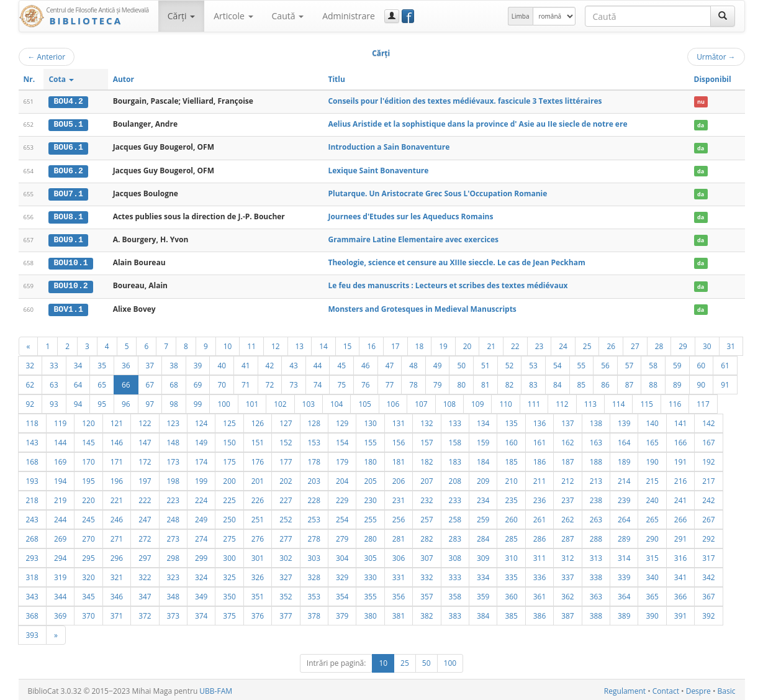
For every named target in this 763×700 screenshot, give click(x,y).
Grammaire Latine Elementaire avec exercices (413, 238)
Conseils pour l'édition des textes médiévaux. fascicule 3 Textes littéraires (465, 101)
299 (201, 555)
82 (510, 382)
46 (366, 363)
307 (427, 555)
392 (708, 613)
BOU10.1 (70, 261)
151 (258, 440)
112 (562, 401)
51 (485, 363)
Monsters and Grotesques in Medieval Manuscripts (422, 307)
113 (590, 401)
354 (342, 594)
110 (505, 401)
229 (342, 498)
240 (652, 498)
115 (646, 401)
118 (32, 420)
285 (511, 536)
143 (32, 440)
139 (624, 420)
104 (336, 401)
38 (174, 363)
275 (229, 536)
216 (680, 478)
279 (342, 536)
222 (145, 498)
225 (229, 498)
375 (229, 613)
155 (370, 440)
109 (477, 401)
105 (364, 401)
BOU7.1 (68, 193)
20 (467, 343)
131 (399, 420)
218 (32, 498)
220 (88, 498)
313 (596, 555)
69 (198, 382)
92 (30, 401)
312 (567, 555)
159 (483, 440)
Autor (124, 79)
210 (511, 478)
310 (511, 555)
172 (145, 459)
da (701, 125)
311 (540, 555)
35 (102, 363)
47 (390, 363)
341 (680, 575)
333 (455, 575)
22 (515, 343)
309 (483, 555)
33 (54, 363)
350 (229, 594)
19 (443, 343)
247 (145, 517)
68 (174, 382)
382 (427, 613)
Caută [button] (288, 16)
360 (511, 594)
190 (652, 459)
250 (229, 517)
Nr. (29, 79)
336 (540, 575)
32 (30, 363)
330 (370, 575)
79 (438, 382)
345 (88, 594)
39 (198, 363)
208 (455, 478)
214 (624, 478)
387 (567, 613)
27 (635, 343)
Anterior (47, 57)
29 (683, 343)
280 (370, 536)
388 (596, 613)
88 (653, 382)
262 (567, 517)
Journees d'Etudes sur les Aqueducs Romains (410, 215)
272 (145, 536)
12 (276, 343)
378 (314, 613)
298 (173, 555)
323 (173, 575)
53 (533, 363)
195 (88, 478)
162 (567, 440)
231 (399, 498)
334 (483, 575)
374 (201, 613)
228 (314, 498)
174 (201, 459)
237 (567, 498)
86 (605, 382)
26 (611, 343)
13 (300, 343)
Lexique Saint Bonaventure (378, 169)
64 (78, 382)
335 (511, 575)
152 (286, 440)
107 (421, 401)
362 (567, 594)
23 (540, 343)
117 (703, 401)
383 (455, 613)
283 (455, 536)
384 (483, 613)
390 (652, 613)
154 (342, 440)
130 (370, 420)
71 (246, 382)
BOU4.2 (68, 101)
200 (229, 478)
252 (286, 517)
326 (258, 575)
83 (533, 382)
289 (624, 536)
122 (145, 420)
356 (399, 594)
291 (680, 536)
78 (413, 382)
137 (567, 420)
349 (201, 594)
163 (596, 440)
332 (427, 575)
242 (708, 498)
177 (286, 459)
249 (201, 517)
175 (229, 459)
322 (145, 575)
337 (567, 575)
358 (455, 594)
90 (702, 382)
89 (677, 382)
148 (173, 440)
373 (173, 613)
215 (652, 478)
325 (229, 575)
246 (117, 517)
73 (294, 382)
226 (258, 498)
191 (680, 459)
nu (701, 102)
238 (596, 498)
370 (88, 613)
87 (630, 382)
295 (88, 555)
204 (342, 478)
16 (371, 343)
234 (483, 498)
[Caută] (723, 16)
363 (596, 594)
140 (652, 420)
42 (270, 363)
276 (258, 536)
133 (455, 420)
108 (449, 401)
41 (246, 363)
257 (427, 517)
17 (395, 343)
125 (229, 420)
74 (318, 382)
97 (150, 401)
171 (117, 459)
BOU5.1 (68, 124)
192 (708, 459)
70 (222, 382)
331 (399, 575)
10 (228, 343)
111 (534, 401)
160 (511, 440)
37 (150, 363)
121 (117, 420)
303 (314, 555)
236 (540, 498)
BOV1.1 (68, 307)
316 (680, 555)
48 (413, 363)
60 (702, 363)
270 (88, 536)
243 (32, 517)
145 (88, 440)
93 (54, 401)
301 (258, 555)
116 (675, 401)
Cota (61, 79)
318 (32, 575)
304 (342, 555)
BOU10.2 (70, 284)
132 (427, 420)
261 (540, 517)
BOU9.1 (68, 239)
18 (420, 343)
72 (270, 382)
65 (102, 382)
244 (60, 517)
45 (341, 363)
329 (342, 575)
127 (286, 420)
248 (173, 517)
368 (32, 613)
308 (455, 555)
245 (88, 517)
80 (461, 382)
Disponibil (713, 79)
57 (630, 363)
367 (708, 594)
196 (117, 478)
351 (258, 594)
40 (222, 363)
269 (60, 536)
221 (117, 498)
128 (314, 420)
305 (370, 555)
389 (624, 613)
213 (596, 478)
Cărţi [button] (181, 16)
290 (652, 536)
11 (251, 343)
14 (323, 343)
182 (427, 459)
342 (708, 575)
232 (427, 498)
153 (314, 440)
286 (540, 536)
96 (126, 401)
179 (342, 459)
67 (150, 382)
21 (491, 343)
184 (483, 459)
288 (596, 536)
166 (680, 440)
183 (455, 459)
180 (370, 459)
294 (60, 555)
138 (596, 420)
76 (366, 382)
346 (117, 594)
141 (680, 420)
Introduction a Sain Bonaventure (389, 147)
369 (60, 613)
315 (652, 555)
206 (399, 478)
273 (173, 536)
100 (223, 401)
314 (624, 555)
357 (427, 594)
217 (708, 478)
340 (652, 575)
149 (201, 440)
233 (455, 498)
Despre (698, 689)
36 (126, 363)
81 (485, 382)
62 (30, 382)
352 (286, 594)
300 (229, 555)
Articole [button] (233, 16)
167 (708, 440)
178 (314, 459)
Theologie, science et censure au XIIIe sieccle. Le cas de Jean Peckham (456, 261)
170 (88, 459)
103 (309, 401)
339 (624, 575)
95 (102, 401)
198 (173, 478)
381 (399, 613)
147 (145, 440)
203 (314, 478)
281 (399, 536)
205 (370, 478)
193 (32, 478)
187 (567, 459)
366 (680, 594)
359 (483, 594)
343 (32, 594)
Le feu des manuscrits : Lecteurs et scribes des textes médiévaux (448, 284)
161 (540, 440)
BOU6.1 (68, 147)
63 (54, 382)
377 (286, 613)
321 (117, 575)
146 (117, 440)
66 (126, 382)
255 (370, 517)
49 (438, 363)
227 (286, 498)
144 (60, 440)
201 (258, 478)
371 (117, 613)
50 (461, 363)
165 (652, 440)
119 (60, 420)
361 (540, 594)
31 (731, 343)
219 (60, 498)
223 (173, 498)
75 (341, 382)
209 (483, 478)
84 (558, 382)
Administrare (349, 16)
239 (624, 498)
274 (201, 536)
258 (455, 517)
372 (145, 613)
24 (563, 343)
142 (708, 420)
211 (540, 478)
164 (624, 440)
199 (201, 478)
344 (60, 594)
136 (540, 420)
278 (314, 536)
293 (32, 555)
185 (511, 459)
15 (348, 343)
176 (258, 459)
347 (145, 594)
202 (286, 478)
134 (483, 420)
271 (117, 536)
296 (117, 555)
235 (511, 498)
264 (624, 517)
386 (540, 613)
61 (725, 363)
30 (707, 343)
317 (708, 555)
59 (677, 363)
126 (258, 420)
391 (680, 613)
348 (173, 594)
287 (567, 536)
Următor (716, 57)
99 (198, 401)
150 (229, 440)
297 (145, 555)
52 (510, 363)
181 (399, 459)
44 (318, 363)
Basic (727, 689)
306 (399, 555)
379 (342, 613)
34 (78, 363)
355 (370, 594)
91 (725, 382)
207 (427, 478)
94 (78, 401)
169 (60, 459)
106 (393, 401)
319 (60, 575)
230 (370, 498)
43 (294, 363)
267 (708, 517)
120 (88, 420)
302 (286, 555)
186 (540, 459)
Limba (521, 16)
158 (455, 440)
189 (624, 459)
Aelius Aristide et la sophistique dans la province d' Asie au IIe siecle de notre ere (477, 124)
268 (32, 536)
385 (511, 613)
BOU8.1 (68, 216)
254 (342, 517)
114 (618, 401)
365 (652, 594)
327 (286, 575)
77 (390, 382)
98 (174, 401)
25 (587, 343)
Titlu (336, 79)
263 (596, 517)
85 (582, 382)
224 (201, 498)
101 (252, 401)
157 (427, 440)
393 (32, 632)
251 (258, 517)
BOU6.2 (68, 170)
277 (286, 536)
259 (483, 517)
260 (511, 517)
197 (145, 478)
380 (370, 613)
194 (60, 478)
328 (314, 575)
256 (399, 517)
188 (596, 459)
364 (624, 594)
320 (88, 575)
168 (32, 459)
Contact (666, 689)
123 (173, 420)
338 (596, 575)
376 (258, 613)
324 (201, 575)
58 (653, 363)
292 (708, 536)
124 (201, 420)
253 (314, 517)
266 (680, 517)
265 (652, 517)
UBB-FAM (216, 689)
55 (582, 363)
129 (342, 420)
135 (511, 420)
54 (558, 363)
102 (280, 401)
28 (659, 343)
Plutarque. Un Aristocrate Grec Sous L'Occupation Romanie (437, 192)
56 (605, 363)
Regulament (625, 689)
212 (567, 478)
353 (314, 594)
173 (173, 459)
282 (427, 536)
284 (483, 536)
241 (680, 498)
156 (399, 440)
